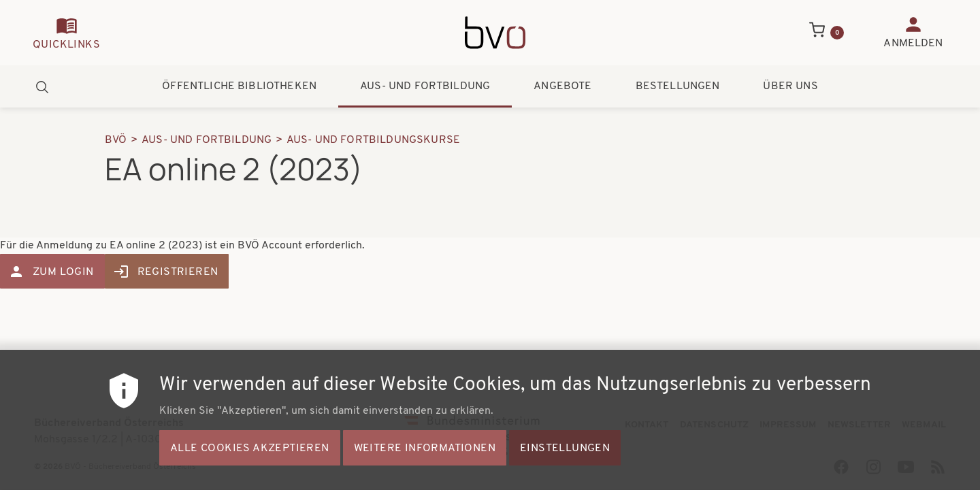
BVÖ (116, 140)
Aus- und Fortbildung (425, 86)
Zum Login (63, 272)
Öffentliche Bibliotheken (239, 86)
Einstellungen (565, 466)
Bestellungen (678, 86)
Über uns (790, 86)
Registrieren (178, 272)
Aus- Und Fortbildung (207, 140)
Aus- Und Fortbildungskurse (373, 140)
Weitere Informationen (425, 466)
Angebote (562, 86)
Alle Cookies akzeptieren (250, 466)
